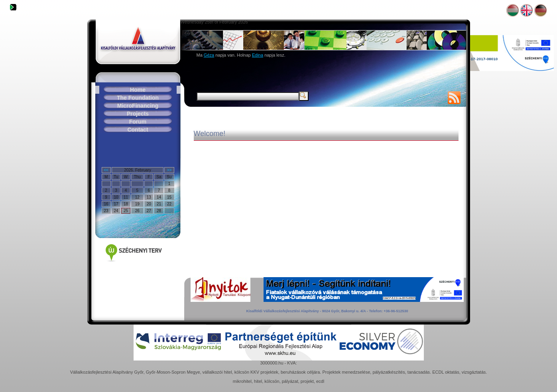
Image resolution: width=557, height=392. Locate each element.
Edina (258, 55)
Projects (138, 114)
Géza (209, 55)
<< (106, 170)
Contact (138, 130)
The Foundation (138, 98)
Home (138, 90)
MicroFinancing (138, 106)
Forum (138, 122)
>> (169, 170)
